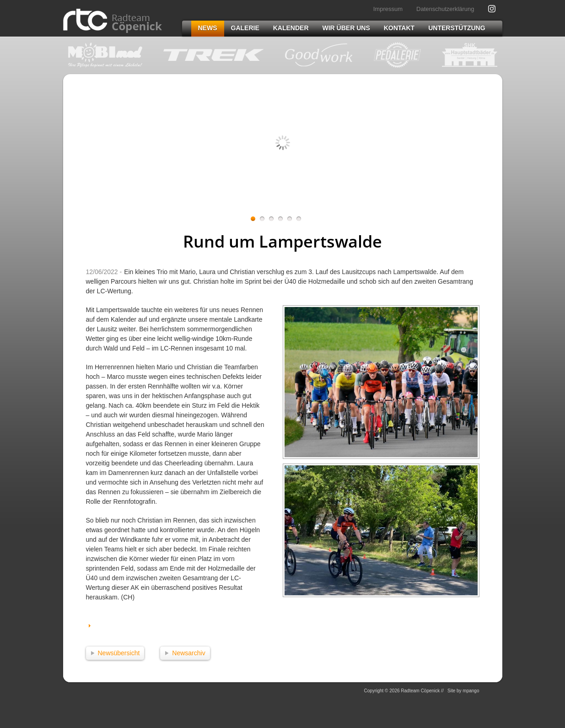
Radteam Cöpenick (113, 21)
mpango (471, 691)
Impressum (388, 9)
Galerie (245, 28)
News (208, 28)
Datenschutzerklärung (445, 9)
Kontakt (399, 28)
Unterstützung (457, 28)
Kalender (291, 28)
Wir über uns (346, 28)
